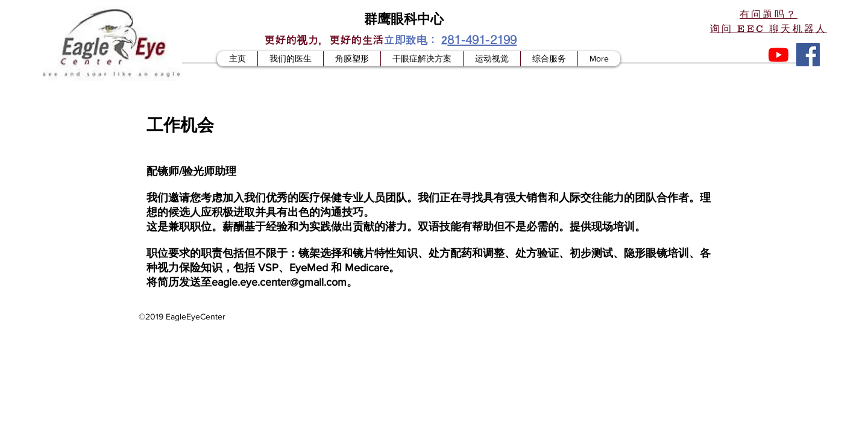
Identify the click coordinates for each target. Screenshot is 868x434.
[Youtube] (778, 55)
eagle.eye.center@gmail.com (279, 282)
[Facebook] (808, 55)
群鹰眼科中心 (404, 18)
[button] (769, 21)
